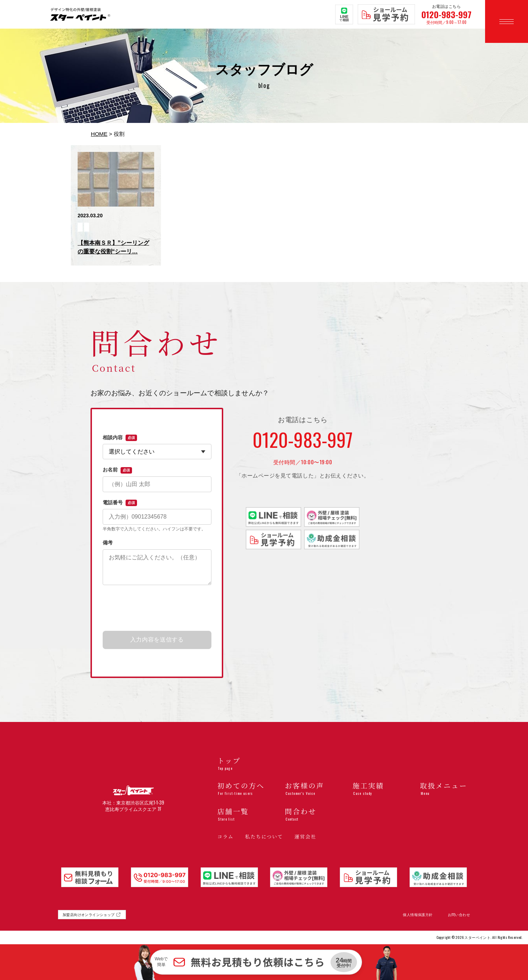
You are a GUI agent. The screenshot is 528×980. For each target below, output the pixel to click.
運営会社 (305, 837)
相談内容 (120, 438)
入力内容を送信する (157, 640)
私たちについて (264, 837)
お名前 (117, 470)
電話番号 (120, 503)
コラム (225, 837)
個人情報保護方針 (418, 915)
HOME (99, 134)
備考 (108, 543)
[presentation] (157, 608)
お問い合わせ (459, 915)
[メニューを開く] (507, 21)
